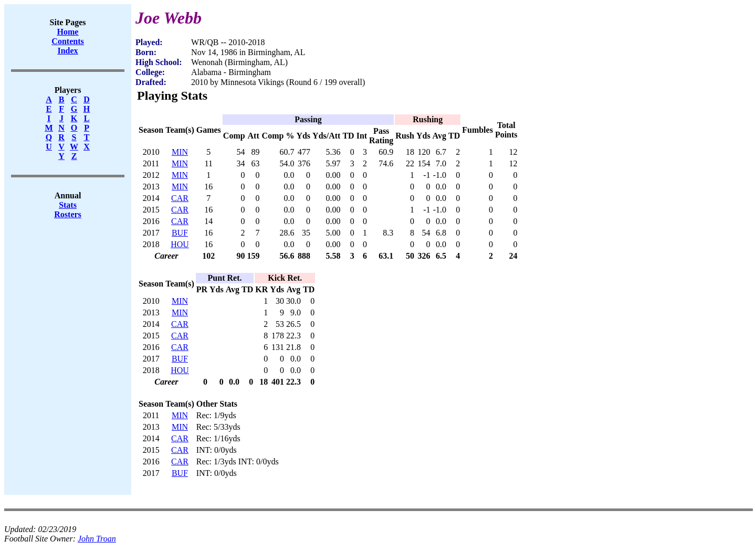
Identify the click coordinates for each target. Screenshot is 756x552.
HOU (180, 244)
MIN (180, 152)
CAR (180, 198)
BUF (180, 233)
